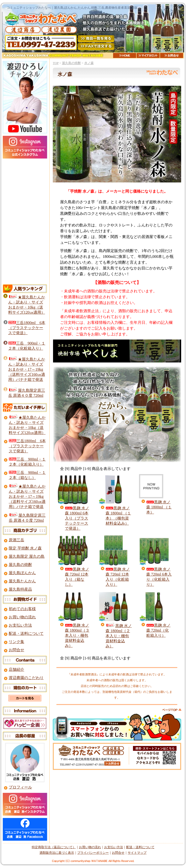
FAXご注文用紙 (96, 47)
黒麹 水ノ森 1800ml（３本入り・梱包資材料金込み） (77, 635)
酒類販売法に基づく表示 (57, 853)
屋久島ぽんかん (22, 573)
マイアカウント (148, 55)
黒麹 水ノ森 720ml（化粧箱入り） (158, 630)
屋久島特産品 (20, 589)
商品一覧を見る (96, 39)
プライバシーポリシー (93, 853)
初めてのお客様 (22, 609)
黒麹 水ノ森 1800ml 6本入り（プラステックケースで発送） (77, 518)
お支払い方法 (20, 625)
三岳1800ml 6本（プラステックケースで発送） (27, 328)
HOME (125, 55)
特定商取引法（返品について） (54, 847)
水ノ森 (89, 63)
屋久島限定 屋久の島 (27, 556)
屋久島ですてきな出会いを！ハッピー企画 (25, 723)
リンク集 (16, 642)
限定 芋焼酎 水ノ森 (25, 548)
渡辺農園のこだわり (26, 678)
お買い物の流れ (22, 617)
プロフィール (20, 787)
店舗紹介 (16, 669)
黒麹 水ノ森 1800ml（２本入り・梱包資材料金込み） (119, 636)
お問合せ (172, 55)
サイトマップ (137, 853)
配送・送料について (26, 633)
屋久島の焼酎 (71, 63)
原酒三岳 (16, 540)
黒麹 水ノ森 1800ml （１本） (159, 507)
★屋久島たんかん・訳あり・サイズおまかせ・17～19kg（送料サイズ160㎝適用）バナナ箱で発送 (27, 369)
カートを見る (25, 698)
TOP (56, 63)
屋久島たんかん (22, 581)
